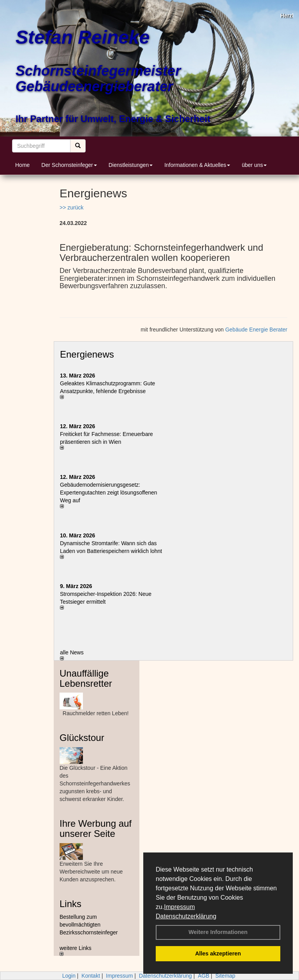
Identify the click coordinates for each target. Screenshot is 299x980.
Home (22, 165)
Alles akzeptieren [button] (218, 953)
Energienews (87, 354)
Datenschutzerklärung (186, 916)
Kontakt (91, 976)
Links (70, 904)
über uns (254, 165)
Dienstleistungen (131, 165)
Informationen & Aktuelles (197, 165)
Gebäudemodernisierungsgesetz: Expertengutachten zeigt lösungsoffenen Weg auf (109, 493)
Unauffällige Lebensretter (86, 678)
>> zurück (71, 207)
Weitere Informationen (218, 932)
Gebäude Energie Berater (256, 330)
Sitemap (225, 976)
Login (69, 976)
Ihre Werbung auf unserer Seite (96, 828)
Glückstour (82, 738)
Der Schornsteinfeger (69, 165)
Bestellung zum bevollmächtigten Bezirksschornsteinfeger (89, 925)
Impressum (179, 907)
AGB (204, 976)
